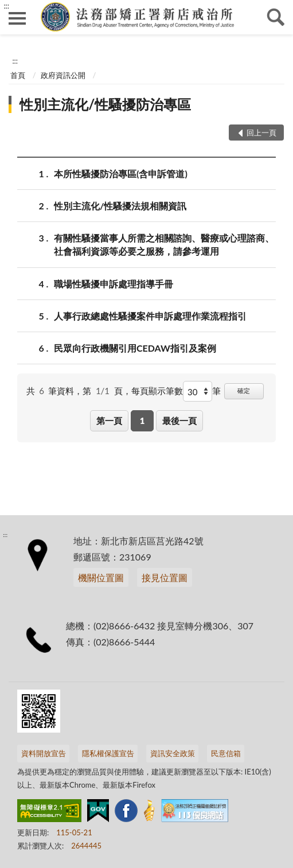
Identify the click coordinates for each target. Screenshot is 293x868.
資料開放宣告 (44, 753)
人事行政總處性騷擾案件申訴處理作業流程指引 (150, 316)
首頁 (18, 75)
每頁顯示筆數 (157, 391)
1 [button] (142, 421)
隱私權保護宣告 (108, 753)
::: (6, 6)
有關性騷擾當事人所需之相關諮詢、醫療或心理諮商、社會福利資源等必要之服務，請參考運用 (164, 244)
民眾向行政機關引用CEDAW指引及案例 (135, 348)
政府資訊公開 (63, 75)
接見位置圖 (165, 577)
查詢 (276, 17)
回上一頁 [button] (261, 133)
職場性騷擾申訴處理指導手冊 (114, 284)
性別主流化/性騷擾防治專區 (105, 104)
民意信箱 (226, 753)
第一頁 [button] (109, 421)
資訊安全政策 (173, 753)
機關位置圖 (101, 577)
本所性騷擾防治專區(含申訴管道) (121, 174)
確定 (244, 390)
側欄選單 (17, 18)
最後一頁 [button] (179, 421)
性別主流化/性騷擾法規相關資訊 (120, 206)
